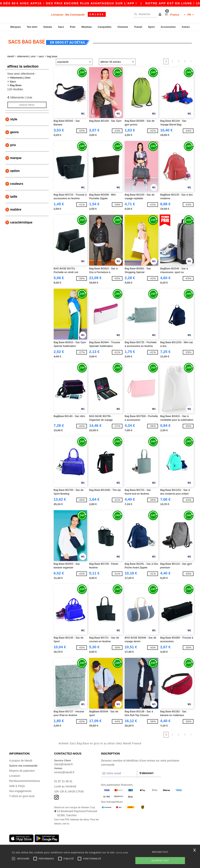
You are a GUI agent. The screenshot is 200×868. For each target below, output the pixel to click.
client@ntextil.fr (63, 764)
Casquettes (104, 27)
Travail (138, 27)
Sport (151, 27)
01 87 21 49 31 (63, 781)
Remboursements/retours (25, 780)
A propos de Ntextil (21, 760)
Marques (16, 27)
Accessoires (168, 27)
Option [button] (15, 171)
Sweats (48, 27)
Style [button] (14, 119)
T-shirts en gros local (22, 796)
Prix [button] (13, 145)
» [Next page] (191, 61)
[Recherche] (144, 14)
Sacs (61, 27)
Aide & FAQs (17, 786)
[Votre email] (119, 773)
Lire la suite (122, 852)
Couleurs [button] (17, 184)
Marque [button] (16, 158)
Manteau (87, 27)
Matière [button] (16, 209)
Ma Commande (75, 15)
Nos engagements (20, 791)
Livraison (57, 15)
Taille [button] (14, 196)
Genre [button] (14, 132)
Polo (73, 27)
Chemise (123, 27)
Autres (186, 27)
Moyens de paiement (22, 770)
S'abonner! (147, 773)
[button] (161, 15)
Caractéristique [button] (21, 222)
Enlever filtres (27, 105)
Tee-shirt (32, 27)
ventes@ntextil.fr (64, 772)
